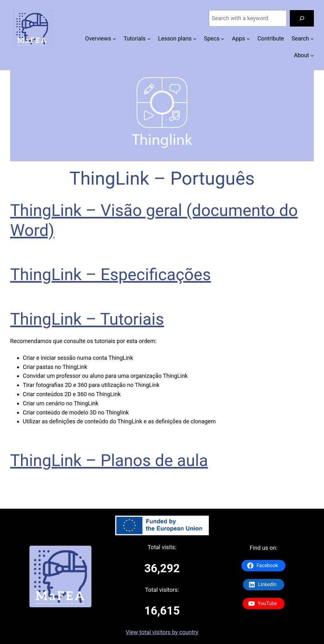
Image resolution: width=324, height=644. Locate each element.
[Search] (302, 18)
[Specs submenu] (223, 39)
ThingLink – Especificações (111, 275)
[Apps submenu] (248, 39)
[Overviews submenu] (114, 39)
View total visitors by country (162, 632)
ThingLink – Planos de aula (109, 460)
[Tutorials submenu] (149, 39)
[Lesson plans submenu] (195, 39)
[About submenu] (312, 55)
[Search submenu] (312, 39)
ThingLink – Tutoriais (87, 319)
